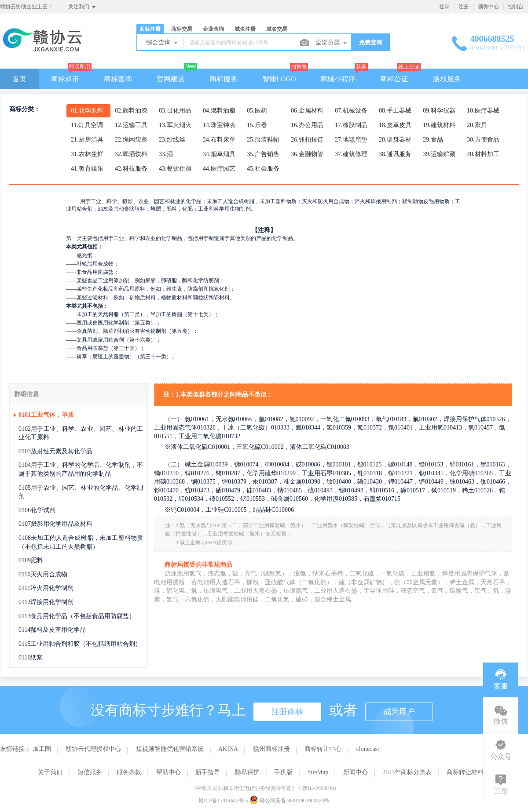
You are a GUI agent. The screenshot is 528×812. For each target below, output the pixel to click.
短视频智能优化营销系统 (170, 749)
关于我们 (50, 772)
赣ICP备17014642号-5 (223, 801)
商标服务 (224, 79)
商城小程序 (338, 79)
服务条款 (129, 772)
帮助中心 (169, 772)
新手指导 (208, 772)
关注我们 (82, 7)
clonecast (368, 749)
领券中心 (488, 7)
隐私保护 (247, 772)
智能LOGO (279, 79)
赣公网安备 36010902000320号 (290, 801)
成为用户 (399, 712)
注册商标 (287, 712)
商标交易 (182, 29)
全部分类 (332, 43)
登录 (444, 7)
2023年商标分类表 (407, 772)
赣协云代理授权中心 (93, 749)
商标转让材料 (465, 772)
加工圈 (42, 749)
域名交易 (277, 29)
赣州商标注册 (271, 749)
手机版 (283, 772)
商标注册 (150, 29)
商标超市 (65, 79)
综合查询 (162, 43)
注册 (464, 7)
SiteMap (318, 772)
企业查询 (213, 29)
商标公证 (394, 79)
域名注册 (245, 29)
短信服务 (90, 772)
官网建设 (171, 79)
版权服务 (447, 79)
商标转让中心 (323, 749)
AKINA (228, 749)
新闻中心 (356, 772)
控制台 (516, 7)
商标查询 (118, 79)
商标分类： (25, 109)
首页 (19, 79)
